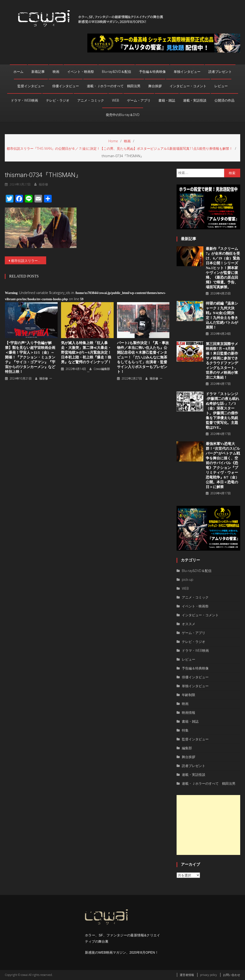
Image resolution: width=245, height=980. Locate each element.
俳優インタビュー (66, 86)
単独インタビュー (187, 72)
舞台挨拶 (155, 86)
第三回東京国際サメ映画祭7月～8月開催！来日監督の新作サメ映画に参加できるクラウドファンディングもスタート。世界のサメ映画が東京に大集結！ (222, 361)
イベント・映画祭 (81, 72)
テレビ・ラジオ (58, 100)
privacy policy (209, 975)
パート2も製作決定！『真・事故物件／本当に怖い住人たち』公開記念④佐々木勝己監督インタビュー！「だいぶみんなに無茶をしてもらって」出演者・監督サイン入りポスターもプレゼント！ (143, 357)
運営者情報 (187, 975)
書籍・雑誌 (167, 100)
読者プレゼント (220, 72)
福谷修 (43, 184)
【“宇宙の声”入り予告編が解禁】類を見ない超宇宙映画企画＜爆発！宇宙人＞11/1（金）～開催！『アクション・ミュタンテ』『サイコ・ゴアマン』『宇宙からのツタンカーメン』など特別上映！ (30, 357)
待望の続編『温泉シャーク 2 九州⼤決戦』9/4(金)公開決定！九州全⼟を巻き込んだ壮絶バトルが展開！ (222, 315)
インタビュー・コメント (188, 86)
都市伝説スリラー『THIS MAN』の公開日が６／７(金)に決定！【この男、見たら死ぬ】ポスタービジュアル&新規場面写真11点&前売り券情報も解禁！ (28, 261)
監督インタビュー (31, 86)
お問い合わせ (232, 975)
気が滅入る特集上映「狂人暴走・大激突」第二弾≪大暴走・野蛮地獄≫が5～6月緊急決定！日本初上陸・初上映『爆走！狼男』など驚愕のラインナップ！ (86, 352)
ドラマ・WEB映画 (24, 100)
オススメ (189, 624)
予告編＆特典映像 (152, 72)
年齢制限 (189, 695)
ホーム (18, 72)
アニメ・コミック (91, 100)
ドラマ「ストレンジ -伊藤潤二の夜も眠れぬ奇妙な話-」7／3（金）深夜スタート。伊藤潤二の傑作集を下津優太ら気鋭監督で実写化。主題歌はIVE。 (223, 411)
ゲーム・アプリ (139, 100)
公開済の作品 (224, 100)
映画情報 (189, 712)
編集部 (187, 748)
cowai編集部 (102, 369)
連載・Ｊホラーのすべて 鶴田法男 (114, 86)
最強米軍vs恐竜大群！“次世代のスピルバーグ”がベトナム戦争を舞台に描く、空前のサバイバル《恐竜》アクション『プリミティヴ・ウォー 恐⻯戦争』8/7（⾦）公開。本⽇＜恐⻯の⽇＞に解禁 (223, 465)
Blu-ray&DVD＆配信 (117, 72)
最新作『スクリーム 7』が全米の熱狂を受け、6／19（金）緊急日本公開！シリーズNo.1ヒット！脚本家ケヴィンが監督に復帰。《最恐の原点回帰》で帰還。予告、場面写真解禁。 (223, 268)
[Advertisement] (208, 825)
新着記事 (38, 72)
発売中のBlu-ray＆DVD (123, 115)
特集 (185, 730)
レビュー (221, 86)
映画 (56, 72)
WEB (116, 100)
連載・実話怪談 (195, 100)
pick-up (188, 579)
